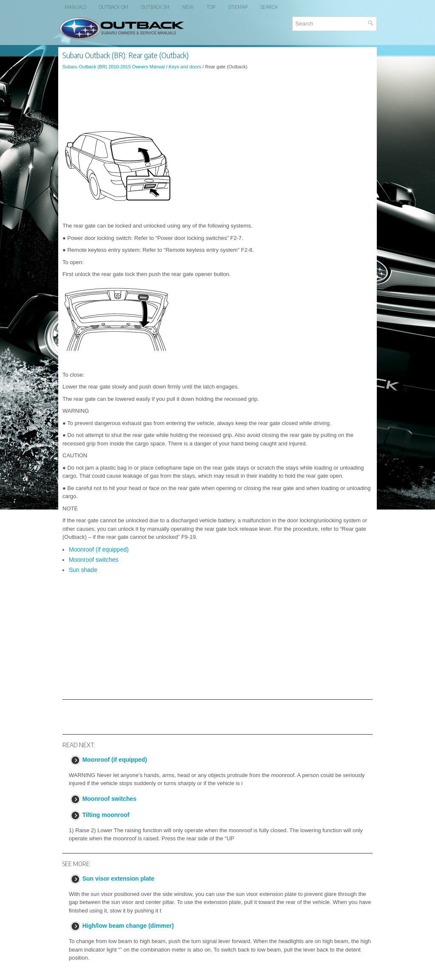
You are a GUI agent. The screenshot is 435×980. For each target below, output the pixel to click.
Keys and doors (185, 67)
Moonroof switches (94, 560)
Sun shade (83, 570)
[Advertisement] (217, 99)
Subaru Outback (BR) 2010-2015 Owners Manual (114, 67)
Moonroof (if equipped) (99, 549)
